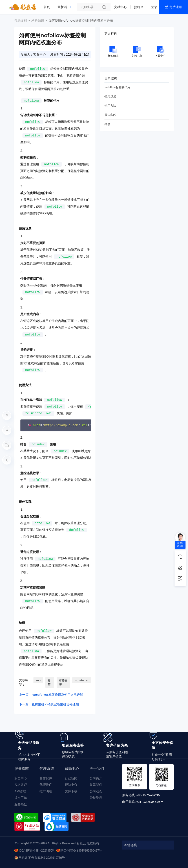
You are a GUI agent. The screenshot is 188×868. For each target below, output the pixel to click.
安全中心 (21, 778)
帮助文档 (21, 20)
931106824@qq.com (150, 802)
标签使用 (63, 682)
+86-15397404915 (148, 795)
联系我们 (96, 785)
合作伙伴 (46, 778)
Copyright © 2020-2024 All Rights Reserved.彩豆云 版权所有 (57, 843)
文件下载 (71, 791)
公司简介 (96, 778)
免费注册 (176, 7)
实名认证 (21, 785)
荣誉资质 (96, 798)
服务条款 (21, 804)
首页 (47, 7)
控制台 (139, 7)
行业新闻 (71, 778)
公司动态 (96, 791)
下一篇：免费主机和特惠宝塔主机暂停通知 (49, 704)
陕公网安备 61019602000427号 (81, 850)
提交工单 (21, 798)
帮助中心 (71, 785)
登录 (154, 7)
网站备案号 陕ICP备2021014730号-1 (43, 857)
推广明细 (46, 791)
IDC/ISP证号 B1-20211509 (36, 850)
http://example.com (61, 425)
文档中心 (120, 7)
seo (38, 680)
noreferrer (82, 680)
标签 (49, 682)
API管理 (20, 791)
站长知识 (38, 20)
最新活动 (65, 5)
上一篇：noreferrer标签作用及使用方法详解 (51, 695)
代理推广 (46, 785)
